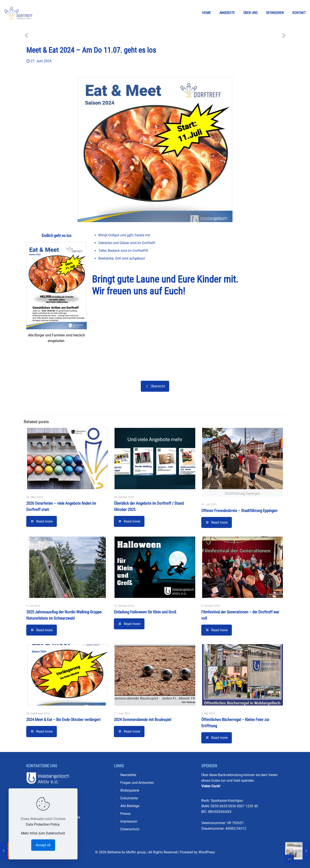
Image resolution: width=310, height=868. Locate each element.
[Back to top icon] (289, 859)
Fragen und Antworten (137, 783)
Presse (125, 814)
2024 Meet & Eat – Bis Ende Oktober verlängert (63, 720)
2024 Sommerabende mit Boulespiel (143, 720)
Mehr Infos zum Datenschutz (43, 833)
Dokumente (129, 798)
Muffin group (136, 852)
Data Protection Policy (43, 824)
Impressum (129, 821)
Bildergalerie (130, 790)
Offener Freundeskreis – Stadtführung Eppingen (239, 511)
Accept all (43, 845)
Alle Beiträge (130, 806)
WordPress (207, 852)
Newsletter (128, 775)
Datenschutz (130, 829)
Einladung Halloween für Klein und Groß (145, 612)
